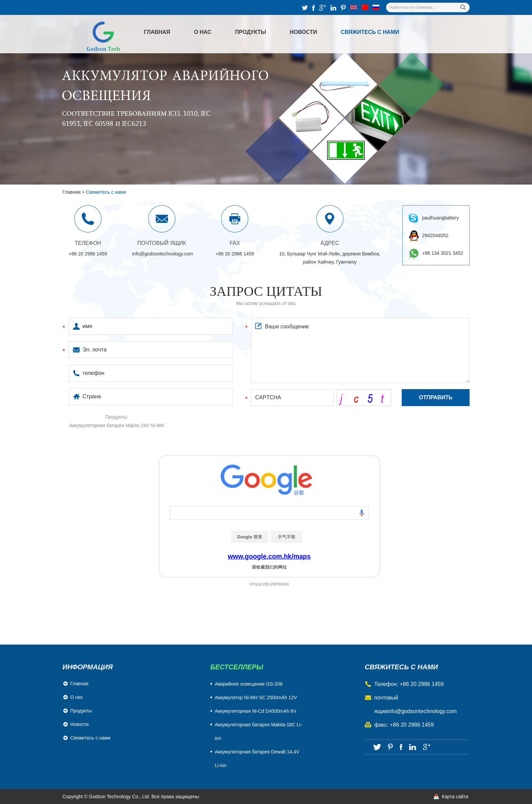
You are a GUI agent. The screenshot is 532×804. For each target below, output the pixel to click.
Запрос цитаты (266, 291)
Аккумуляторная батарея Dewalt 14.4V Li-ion (257, 759)
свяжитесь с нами (401, 667)
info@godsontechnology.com (163, 254)
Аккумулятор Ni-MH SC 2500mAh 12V (256, 697)
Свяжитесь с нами (370, 32)
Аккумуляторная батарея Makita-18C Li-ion (258, 731)
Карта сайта (455, 797)
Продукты (251, 32)
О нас (203, 32)
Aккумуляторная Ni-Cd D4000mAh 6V (255, 711)
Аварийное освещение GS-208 (249, 684)
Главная (157, 32)
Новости (303, 32)
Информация (88, 667)
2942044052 (435, 235)
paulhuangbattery (440, 218)
